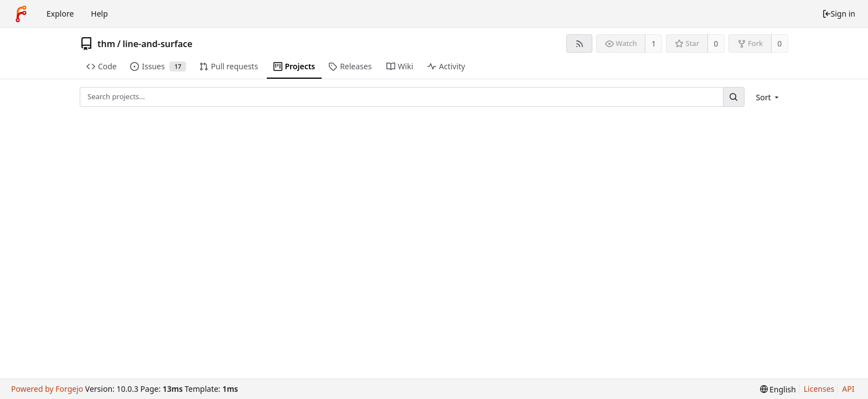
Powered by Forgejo (47, 389)
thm (106, 44)
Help (99, 14)
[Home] (21, 14)
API (848, 389)
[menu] (769, 97)
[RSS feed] (579, 44)
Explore (60, 14)
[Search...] (733, 97)
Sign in (839, 14)
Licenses (819, 389)
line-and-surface (157, 44)
